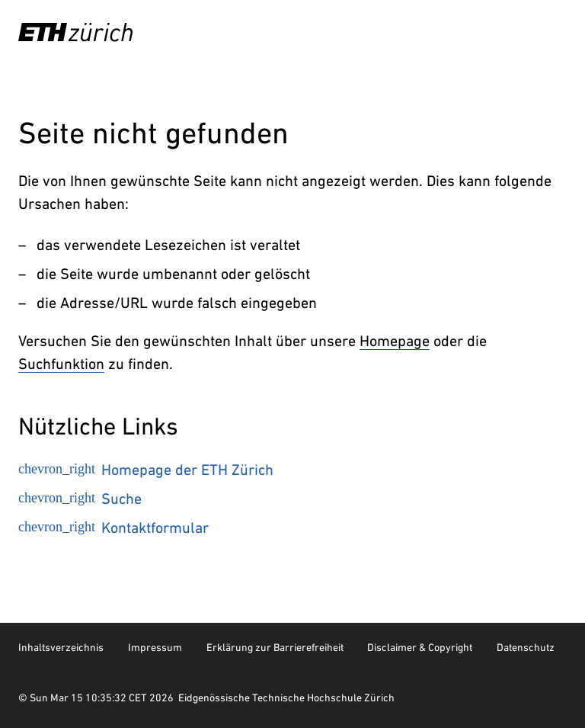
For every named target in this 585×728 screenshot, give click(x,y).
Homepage (395, 341)
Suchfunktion (61, 364)
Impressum (155, 647)
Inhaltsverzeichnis (61, 647)
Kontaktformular (113, 528)
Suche (80, 499)
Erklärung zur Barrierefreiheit (275, 647)
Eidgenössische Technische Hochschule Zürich (286, 698)
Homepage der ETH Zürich (146, 470)
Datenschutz (526, 647)
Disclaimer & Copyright (420, 647)
